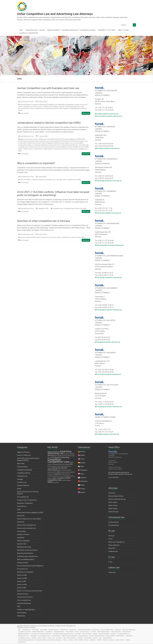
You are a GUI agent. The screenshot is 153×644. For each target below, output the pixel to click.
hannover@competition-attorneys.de (109, 116)
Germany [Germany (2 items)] (64, 468)
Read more (86, 113)
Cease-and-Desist (25, 105)
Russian (83, 493)
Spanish (83, 463)
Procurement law (114, 525)
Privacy (80, 638)
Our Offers (111, 632)
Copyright (59, 180)
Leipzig (132, 640)
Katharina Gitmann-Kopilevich (92, 636)
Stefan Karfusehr (34, 638)
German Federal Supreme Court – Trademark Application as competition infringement (51, 640)
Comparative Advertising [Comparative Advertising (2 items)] (61, 458)
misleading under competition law (27, 557)
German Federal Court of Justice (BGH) (71, 143)
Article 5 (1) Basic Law (40, 139)
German (83, 452)
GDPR (30, 143)
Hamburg (120, 640)
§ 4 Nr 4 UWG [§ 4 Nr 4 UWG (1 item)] (55, 483)
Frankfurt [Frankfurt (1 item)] (50, 468)
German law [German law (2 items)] (56, 468)
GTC (85, 638)
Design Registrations (76, 632)
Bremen (100, 640)
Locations (23, 33)
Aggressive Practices (26, 139)
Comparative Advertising (39, 105)
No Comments (24, 113)
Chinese (83, 489)
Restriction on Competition (25, 572)
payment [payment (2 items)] (58, 474)
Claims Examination (24, 634)
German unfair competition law (43, 107)
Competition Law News (88, 30)
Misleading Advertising (73, 107)
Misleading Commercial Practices (51, 145)
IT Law (110, 562)
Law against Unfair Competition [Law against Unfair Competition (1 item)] (67, 472)
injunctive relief (76, 237)
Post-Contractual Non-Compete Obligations (54, 147)
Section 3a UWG (73, 147)
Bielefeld (94, 640)
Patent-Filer (112, 548)
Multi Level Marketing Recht (25, 560)
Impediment (21, 538)
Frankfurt (113, 640)
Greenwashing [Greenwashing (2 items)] (53, 470)
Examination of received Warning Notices (64, 634)
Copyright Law (65, 632)
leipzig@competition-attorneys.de (108, 342)
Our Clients (112, 30)
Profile (70, 638)
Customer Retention (23, 486)
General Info (79, 209)
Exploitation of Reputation (66, 105)
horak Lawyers (113, 502)
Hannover (126, 640)
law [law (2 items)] (59, 472)
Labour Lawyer (113, 506)
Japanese (83, 478)
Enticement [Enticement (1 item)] (50, 466)
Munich (21, 642)
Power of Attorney (104, 638)
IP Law (110, 539)
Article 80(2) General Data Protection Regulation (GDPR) (64, 139)
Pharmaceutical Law (55, 629)
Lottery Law (121, 629)
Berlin (89, 640)
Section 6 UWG (43, 149)
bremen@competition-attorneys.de (108, 213)
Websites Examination (46, 634)
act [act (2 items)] (59, 452)
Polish (82, 474)
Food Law (111, 536)
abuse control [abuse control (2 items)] (52, 452)
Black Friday (21, 464)
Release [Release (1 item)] (63, 474)
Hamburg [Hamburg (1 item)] (60, 470)
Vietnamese (84, 481)
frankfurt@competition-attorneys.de (108, 278)
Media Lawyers (113, 509)
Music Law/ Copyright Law (116, 542)
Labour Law (112, 573)
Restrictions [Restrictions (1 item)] (56, 476)
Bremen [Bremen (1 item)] (64, 456)
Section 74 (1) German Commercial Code (60, 149)
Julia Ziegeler (55, 636)
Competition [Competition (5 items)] (54, 460)
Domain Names (87, 632)
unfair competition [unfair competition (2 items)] (59, 478)
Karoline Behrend (106, 636)
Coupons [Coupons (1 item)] (71, 463)
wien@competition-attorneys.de (107, 434)
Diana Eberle (43, 638)
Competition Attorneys (70, 30)
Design (72, 209)
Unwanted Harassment (52, 109)
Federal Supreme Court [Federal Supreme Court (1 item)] (66, 466)
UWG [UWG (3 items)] (50, 482)
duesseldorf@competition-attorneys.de (109, 245)
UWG (61, 109)
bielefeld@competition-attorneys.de (108, 181)
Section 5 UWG (23, 149)
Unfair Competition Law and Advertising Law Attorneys (60, 14)
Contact (126, 30)
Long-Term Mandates (128, 634)
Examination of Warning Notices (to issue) (86, 634)
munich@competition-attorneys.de (108, 375)
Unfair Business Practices (25, 597)
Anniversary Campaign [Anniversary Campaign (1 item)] (69, 454)
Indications (22, 636)
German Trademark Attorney (117, 499)
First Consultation (111, 634)
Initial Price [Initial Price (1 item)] (55, 472)
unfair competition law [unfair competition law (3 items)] (59, 479)
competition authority (38, 180)
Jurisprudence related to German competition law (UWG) (49, 123)
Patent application (114, 545)
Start (21, 30)
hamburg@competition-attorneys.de (108, 310)
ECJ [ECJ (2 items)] (72, 464)
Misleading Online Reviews (70, 145)
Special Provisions (23, 594)
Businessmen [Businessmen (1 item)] (69, 456)
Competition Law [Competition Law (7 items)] (58, 462)
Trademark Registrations (54, 632)
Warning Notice (22, 613)
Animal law (112, 493)
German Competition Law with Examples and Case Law (48, 88)
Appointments (33, 33)
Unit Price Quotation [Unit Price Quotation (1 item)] (66, 481)
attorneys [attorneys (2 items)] (51, 456)
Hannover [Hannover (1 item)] (65, 470)
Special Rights (45, 629)
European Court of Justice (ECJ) (27, 500)
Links (133, 638)
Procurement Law (22, 569)
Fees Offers (101, 634)
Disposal (128, 638)
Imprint (75, 638)
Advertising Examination (122, 632)
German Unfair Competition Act (41, 237)
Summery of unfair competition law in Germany (44, 221)
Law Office (102, 30)
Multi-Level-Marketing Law (25, 632)
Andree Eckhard (78, 636)
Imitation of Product (59, 107)
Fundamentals (37, 629)
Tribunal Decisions (23, 640)
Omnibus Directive (34, 147)
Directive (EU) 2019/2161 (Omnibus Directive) (63, 141)
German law (78, 105)
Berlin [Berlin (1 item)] (56, 456)
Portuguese (84, 470)
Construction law (114, 522)
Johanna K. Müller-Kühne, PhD (120, 636)
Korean (82, 485)
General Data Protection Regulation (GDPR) (46, 143)
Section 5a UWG (33, 149)
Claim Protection (35, 634)
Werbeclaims (21, 616)
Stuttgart (26, 642)
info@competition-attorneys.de (107, 114)
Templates (112, 638)
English (82, 455)
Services (42, 30)
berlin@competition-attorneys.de (107, 149)
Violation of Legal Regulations (72, 109)
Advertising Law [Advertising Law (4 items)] (56, 454)
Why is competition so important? (36, 163)
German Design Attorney (116, 496)
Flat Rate (119, 634)
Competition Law (31, 30)
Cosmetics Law (22, 483)
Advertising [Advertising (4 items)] (66, 452)
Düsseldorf (106, 640)
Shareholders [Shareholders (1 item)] (67, 476)
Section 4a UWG (83, 147)
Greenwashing (22, 145)
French (82, 459)
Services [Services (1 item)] (61, 476)
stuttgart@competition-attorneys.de (108, 407)
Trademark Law (113, 552)
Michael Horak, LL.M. (45, 636)
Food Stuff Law (22, 506)
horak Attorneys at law (27, 102)
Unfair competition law (37, 109)
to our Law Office (114, 478)
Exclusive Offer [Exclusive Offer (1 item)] (57, 466)
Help (119, 30)
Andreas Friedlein (23, 638)
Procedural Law (99, 629)
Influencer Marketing (34, 145)
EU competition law (23, 497)
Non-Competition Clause (111, 629)
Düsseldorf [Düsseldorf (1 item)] (67, 464)
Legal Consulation (53, 30)
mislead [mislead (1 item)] (49, 474)
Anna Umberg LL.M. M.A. (66, 636)
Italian (82, 467)
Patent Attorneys (113, 512)
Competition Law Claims (40, 632)
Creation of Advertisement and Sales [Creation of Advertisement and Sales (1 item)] (56, 464)
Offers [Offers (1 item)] (53, 474)
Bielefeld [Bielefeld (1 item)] (59, 456)
